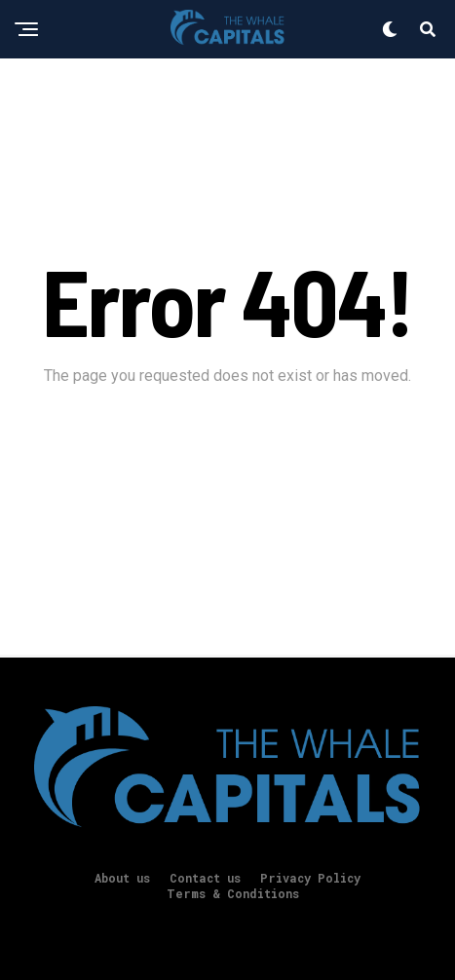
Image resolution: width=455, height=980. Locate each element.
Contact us (205, 878)
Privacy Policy (310, 878)
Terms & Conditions (233, 893)
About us (122, 878)
